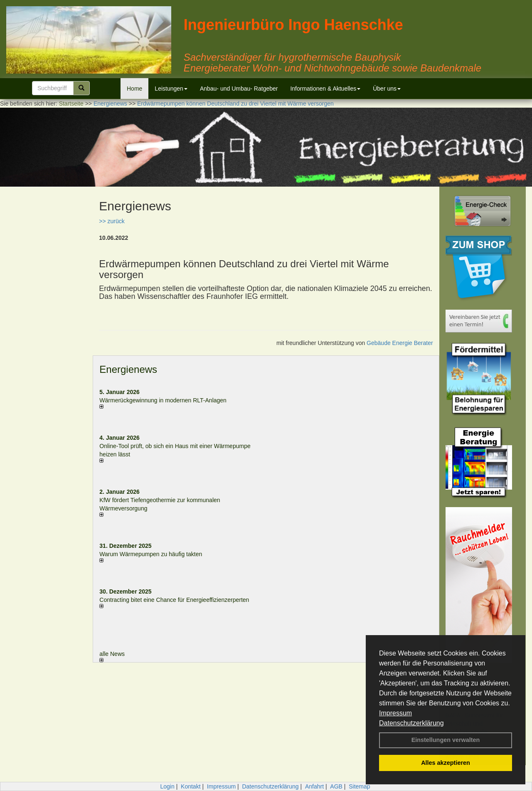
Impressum (395, 713)
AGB (336, 786)
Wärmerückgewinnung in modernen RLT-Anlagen (163, 400)
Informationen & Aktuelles (325, 89)
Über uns (387, 89)
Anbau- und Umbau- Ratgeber (239, 89)
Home (134, 89)
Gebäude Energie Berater (400, 343)
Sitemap (359, 786)
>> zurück (112, 221)
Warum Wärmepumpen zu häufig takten (151, 554)
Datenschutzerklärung (411, 723)
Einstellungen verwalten (446, 740)
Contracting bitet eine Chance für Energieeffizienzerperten (174, 600)
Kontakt (191, 786)
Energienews (128, 369)
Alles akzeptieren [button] (446, 763)
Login (167, 786)
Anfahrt (314, 786)
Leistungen (171, 89)
